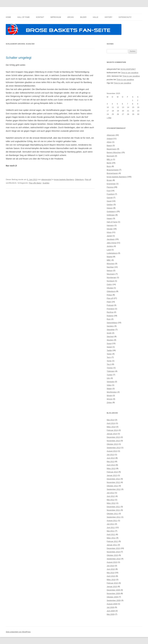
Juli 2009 (110, 607)
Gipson (110, 208)
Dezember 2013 (113, 437)
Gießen (110, 205)
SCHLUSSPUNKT (128, 69)
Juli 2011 (110, 524)
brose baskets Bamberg (64, 179)
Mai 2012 (110, 500)
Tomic (109, 361)
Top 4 (109, 364)
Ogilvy (109, 284)
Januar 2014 (112, 434)
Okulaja (110, 288)
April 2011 (111, 534)
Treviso (110, 368)
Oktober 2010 (112, 555)
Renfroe (110, 312)
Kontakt (40, 17)
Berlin (109, 163)
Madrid (110, 257)
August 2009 (112, 604)
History (108, 17)
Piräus (109, 295)
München (110, 264)
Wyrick (109, 399)
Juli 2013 (110, 455)
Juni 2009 (111, 611)
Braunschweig (113, 170)
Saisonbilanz (112, 323)
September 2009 (114, 600)
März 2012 (111, 503)
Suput (109, 343)
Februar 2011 (112, 541)
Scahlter (46, 183)
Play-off (88, 179)
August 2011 (112, 521)
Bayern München (114, 152)
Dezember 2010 (113, 548)
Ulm (108, 378)
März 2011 (111, 538)
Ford (109, 191)
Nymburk (110, 281)
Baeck (109, 145)
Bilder (83, 17)
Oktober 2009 (112, 597)
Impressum (56, 17)
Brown (109, 180)
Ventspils (110, 382)
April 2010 (111, 576)
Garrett (110, 198)
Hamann (110, 225)
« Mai (109, 118)
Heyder (110, 229)
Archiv (71, 17)
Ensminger (111, 184)
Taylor (109, 354)
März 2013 (111, 468)
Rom (109, 319)
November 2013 (113, 441)
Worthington (112, 392)
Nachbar (110, 267)
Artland (110, 139)
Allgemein (111, 135)
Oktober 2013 (112, 444)
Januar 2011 (112, 545)
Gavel (109, 201)
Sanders (110, 326)
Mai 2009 (110, 614)
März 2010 (111, 580)
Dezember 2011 (113, 507)
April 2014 (111, 423)
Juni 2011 (111, 527)
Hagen (109, 218)
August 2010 (112, 562)
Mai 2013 (110, 461)
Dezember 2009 (113, 590)
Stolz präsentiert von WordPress (18, 632)
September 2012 (114, 489)
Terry (109, 357)
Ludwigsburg (112, 253)
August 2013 (112, 451)
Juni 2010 (111, 569)
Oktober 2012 (112, 486)
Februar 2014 (112, 430)
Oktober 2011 (112, 514)
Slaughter (111, 330)
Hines (109, 232)
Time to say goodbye (130, 73)
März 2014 (111, 427)
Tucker (109, 375)
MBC (109, 260)
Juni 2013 (111, 458)
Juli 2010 (110, 566)
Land (109, 250)
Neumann (111, 274)
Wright (109, 396)
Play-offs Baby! (35, 183)
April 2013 (111, 465)
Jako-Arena (111, 243)
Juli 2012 (110, 493)
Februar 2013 (112, 472)
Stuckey (110, 340)
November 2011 (113, 510)
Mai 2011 (110, 531)
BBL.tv (109, 159)
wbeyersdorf (46, 179)
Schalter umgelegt (19, 58)
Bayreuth (110, 156)
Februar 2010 (112, 583)
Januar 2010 (112, 586)
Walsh (109, 389)
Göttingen (111, 215)
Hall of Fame (24, 17)
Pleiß (109, 302)
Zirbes (109, 402)
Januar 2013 (112, 475)
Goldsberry (111, 211)
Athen (109, 142)
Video (109, 385)
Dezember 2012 (113, 479)
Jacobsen (111, 239)
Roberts (110, 316)
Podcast (110, 305)
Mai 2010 (110, 573)
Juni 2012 (111, 496)
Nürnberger (111, 277)
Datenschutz (125, 17)
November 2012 (113, 482)
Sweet (109, 347)
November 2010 (113, 552)
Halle (96, 17)
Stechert (110, 336)
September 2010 (114, 559)
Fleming (110, 187)
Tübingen (111, 371)
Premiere (110, 309)
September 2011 (114, 517)
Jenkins (110, 246)
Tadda (109, 350)
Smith (109, 333)
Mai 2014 (110, 420)
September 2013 (114, 448)
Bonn (109, 166)
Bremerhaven (112, 173)
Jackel (109, 236)
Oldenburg (79, 179)
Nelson (110, 270)
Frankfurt (110, 194)
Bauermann (112, 149)
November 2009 (113, 593)
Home (8, 17)
